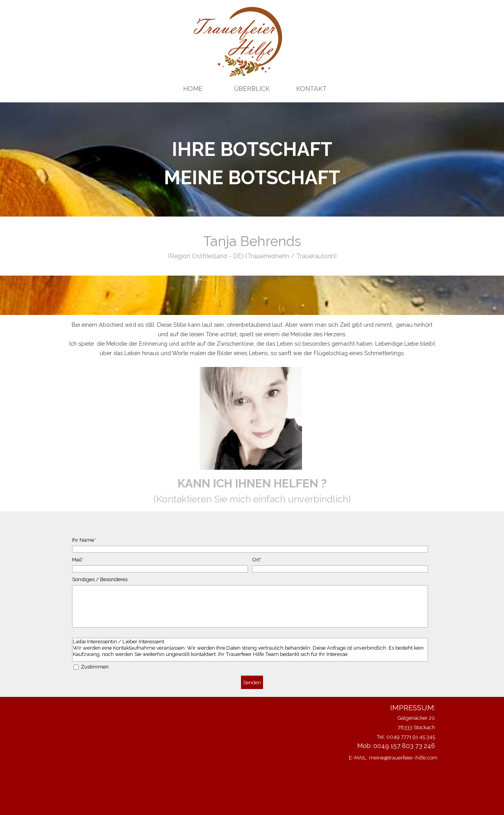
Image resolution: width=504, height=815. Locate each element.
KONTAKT (311, 89)
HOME (193, 89)
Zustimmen (95, 667)
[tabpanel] (252, 163)
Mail (78, 559)
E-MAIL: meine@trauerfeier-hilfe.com (393, 758)
